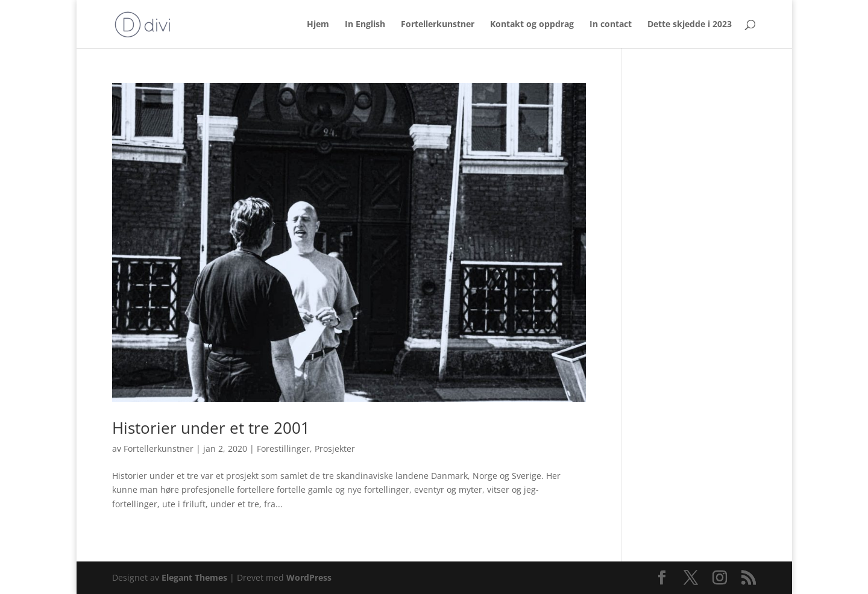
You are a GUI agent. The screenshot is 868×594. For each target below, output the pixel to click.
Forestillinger (283, 449)
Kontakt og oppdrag (532, 25)
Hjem (318, 25)
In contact (611, 25)
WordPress (309, 577)
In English (365, 25)
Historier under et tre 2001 (211, 428)
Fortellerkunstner (438, 25)
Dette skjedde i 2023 (690, 25)
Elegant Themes (194, 577)
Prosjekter (335, 449)
